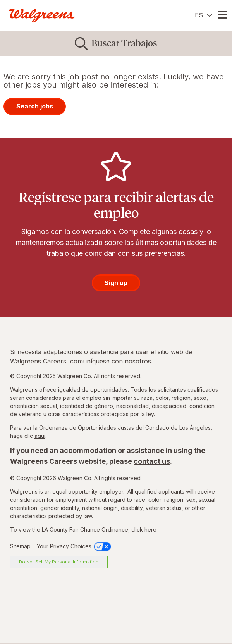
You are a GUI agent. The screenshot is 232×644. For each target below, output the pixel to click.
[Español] (204, 15)
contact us (152, 461)
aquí (40, 436)
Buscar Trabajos (124, 43)
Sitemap (20, 546)
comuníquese (90, 361)
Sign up (116, 283)
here (150, 529)
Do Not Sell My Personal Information (59, 562)
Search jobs (35, 106)
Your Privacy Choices (75, 546)
